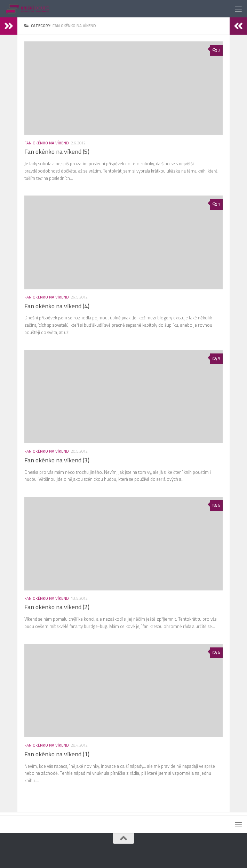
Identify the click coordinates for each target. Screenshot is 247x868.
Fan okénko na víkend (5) (57, 152)
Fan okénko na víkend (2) (57, 607)
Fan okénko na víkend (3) (57, 460)
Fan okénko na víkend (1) (57, 754)
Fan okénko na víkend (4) (57, 306)
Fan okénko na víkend (47, 143)
